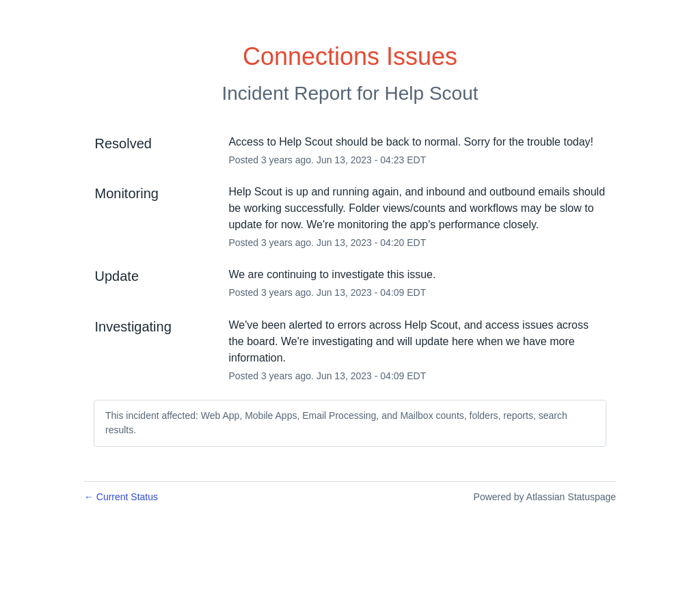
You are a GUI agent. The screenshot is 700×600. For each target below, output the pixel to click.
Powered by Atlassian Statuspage (545, 497)
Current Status (121, 497)
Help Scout (432, 93)
